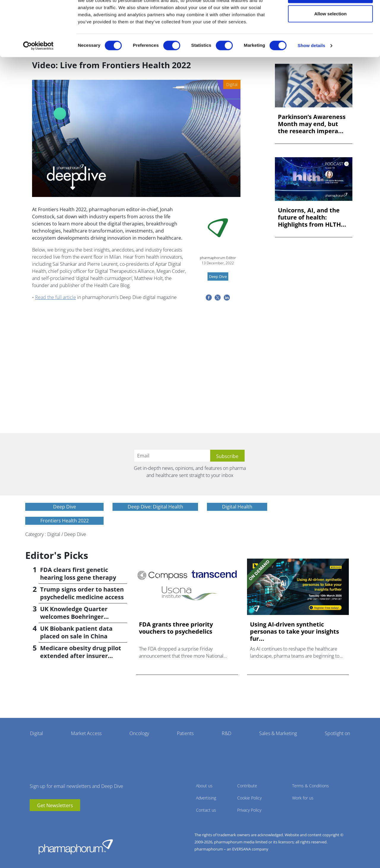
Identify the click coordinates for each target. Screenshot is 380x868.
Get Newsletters (55, 805)
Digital (37, 733)
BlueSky (52, 820)
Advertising (206, 798)
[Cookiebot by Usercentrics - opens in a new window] (38, 67)
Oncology (139, 733)
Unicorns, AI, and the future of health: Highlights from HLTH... (312, 217)
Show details (312, 67)
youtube (34, 820)
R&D (227, 733)
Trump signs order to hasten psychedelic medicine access (82, 593)
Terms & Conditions (311, 786)
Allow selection (330, 35)
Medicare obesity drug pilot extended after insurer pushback (81, 656)
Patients (185, 733)
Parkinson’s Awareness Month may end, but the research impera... (312, 124)
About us (204, 786)
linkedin (43, 820)
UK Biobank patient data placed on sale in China (76, 632)
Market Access (86, 733)
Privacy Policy (249, 810)
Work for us (303, 798)
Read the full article (56, 297)
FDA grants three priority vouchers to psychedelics (176, 628)
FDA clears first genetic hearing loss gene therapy (78, 574)
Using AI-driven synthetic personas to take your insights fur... (294, 632)
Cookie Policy (249, 798)
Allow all (331, 16)
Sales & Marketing (278, 733)
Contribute (247, 786)
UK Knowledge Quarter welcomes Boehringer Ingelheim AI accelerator (76, 617)
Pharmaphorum (76, 847)
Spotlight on (337, 733)
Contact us (206, 810)
